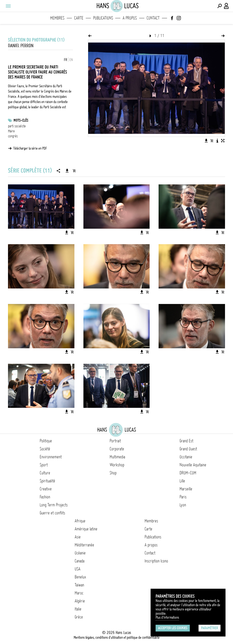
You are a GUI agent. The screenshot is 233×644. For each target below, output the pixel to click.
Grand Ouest (188, 449)
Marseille (186, 489)
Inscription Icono (156, 561)
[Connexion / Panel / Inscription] (227, 6)
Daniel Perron (21, 46)
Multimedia (117, 457)
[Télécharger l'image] (206, 141)
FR (66, 60)
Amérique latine (86, 529)
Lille (182, 481)
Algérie (80, 601)
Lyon (183, 505)
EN (71, 60)
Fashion (45, 497)
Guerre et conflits (52, 513)
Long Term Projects (54, 505)
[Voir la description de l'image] (217, 141)
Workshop (117, 465)
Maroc (79, 593)
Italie (78, 609)
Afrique (80, 521)
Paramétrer (210, 628)
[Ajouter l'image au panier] (212, 141)
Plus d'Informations (167, 617)
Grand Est (186, 441)
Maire (11, 131)
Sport (44, 465)
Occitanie (186, 457)
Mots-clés (21, 120)
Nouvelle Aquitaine (193, 465)
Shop (113, 473)
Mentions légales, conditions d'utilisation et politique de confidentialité (117, 637)
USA (78, 569)
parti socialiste (17, 126)
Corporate (117, 449)
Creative (46, 489)
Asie (78, 537)
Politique (46, 441)
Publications (103, 18)
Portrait (115, 441)
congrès (13, 136)
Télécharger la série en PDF (30, 148)
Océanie (80, 553)
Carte (79, 18)
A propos (130, 18)
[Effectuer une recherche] (220, 6)
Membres (57, 18)
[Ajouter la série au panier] (74, 171)
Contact (153, 18)
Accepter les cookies (173, 628)
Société (45, 449)
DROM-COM (188, 473)
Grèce (79, 617)
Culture (45, 473)
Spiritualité (47, 481)
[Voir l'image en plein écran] (223, 141)
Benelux (80, 577)
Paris (183, 497)
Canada (80, 561)
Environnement (51, 457)
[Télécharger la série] (67, 171)
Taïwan (79, 585)
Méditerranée (84, 545)
